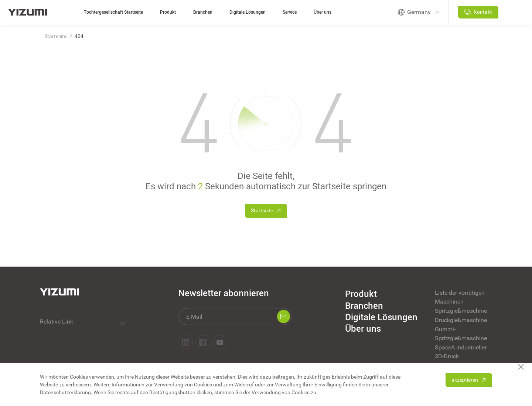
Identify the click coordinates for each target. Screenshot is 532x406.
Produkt (168, 12)
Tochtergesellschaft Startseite (113, 12)
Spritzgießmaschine (461, 311)
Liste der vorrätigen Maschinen (460, 297)
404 (79, 36)
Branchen (203, 12)
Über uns (323, 12)
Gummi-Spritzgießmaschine (461, 334)
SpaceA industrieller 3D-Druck (461, 352)
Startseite (55, 36)
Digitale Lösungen (248, 12)
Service (290, 12)
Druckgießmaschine (461, 320)
